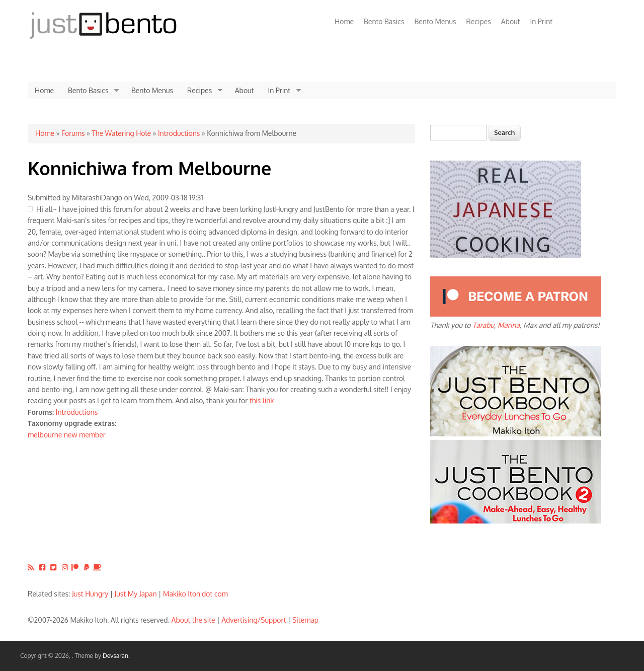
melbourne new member (67, 435)
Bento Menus (435, 21)
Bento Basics (384, 21)
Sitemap (305, 620)
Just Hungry (90, 594)
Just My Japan (136, 594)
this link (262, 400)
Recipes (479, 21)
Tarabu (483, 325)
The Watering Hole (121, 133)
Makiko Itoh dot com (195, 594)
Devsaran (115, 656)
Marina (509, 325)
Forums (73, 133)
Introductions (179, 133)
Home (344, 21)
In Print (541, 21)
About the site (193, 620)
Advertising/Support (254, 620)
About (511, 21)
